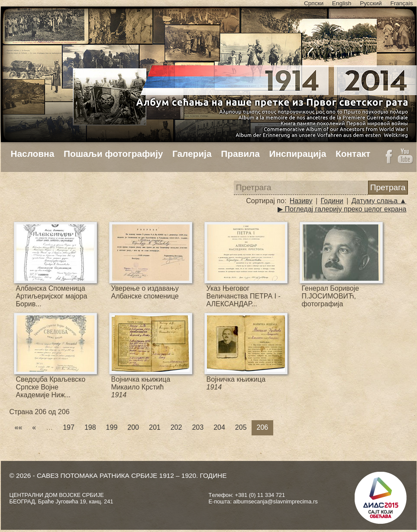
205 (241, 427)
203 (198, 427)
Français (401, 3)
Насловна (33, 154)
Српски (314, 3)
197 (69, 427)
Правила (240, 154)
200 (133, 427)
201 (155, 427)
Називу (301, 201)
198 (90, 427)
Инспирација (298, 154)
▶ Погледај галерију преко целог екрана (342, 209)
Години (332, 201)
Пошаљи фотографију (113, 154)
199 (112, 427)
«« (19, 427)
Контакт (353, 154)
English (342, 3)
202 (176, 427)
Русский (371, 3)
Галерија (192, 154)
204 (219, 427)
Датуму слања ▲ (379, 201)
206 (263, 427)
